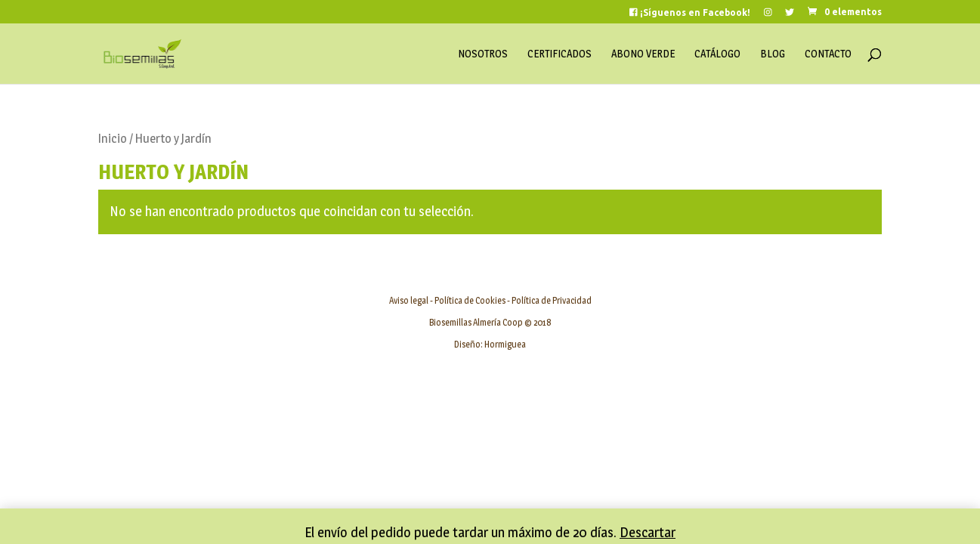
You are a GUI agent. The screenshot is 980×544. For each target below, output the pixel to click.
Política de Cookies (470, 300)
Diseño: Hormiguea (490, 344)
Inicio (113, 138)
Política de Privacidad (552, 300)
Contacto (828, 54)
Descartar (648, 532)
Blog (773, 54)
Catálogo (717, 54)
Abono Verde (643, 54)
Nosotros (483, 54)
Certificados (560, 54)
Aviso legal (409, 300)
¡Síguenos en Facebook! (690, 12)
